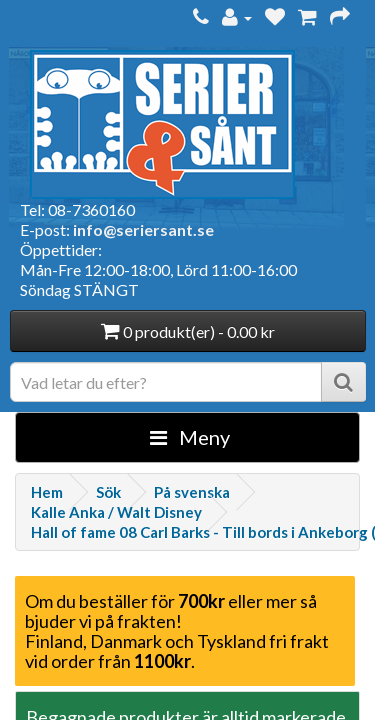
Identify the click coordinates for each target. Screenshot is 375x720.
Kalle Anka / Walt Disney (116, 512)
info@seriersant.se (143, 229)
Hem (47, 492)
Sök (108, 492)
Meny (190, 437)
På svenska (192, 492)
